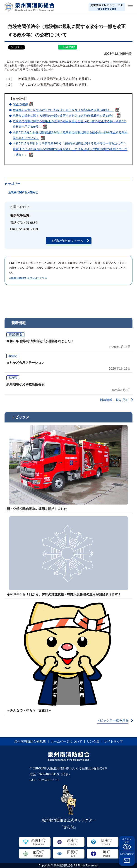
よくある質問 (127, 840)
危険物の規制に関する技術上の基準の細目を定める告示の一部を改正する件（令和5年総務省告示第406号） (69, 124)
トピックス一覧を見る (113, 720)
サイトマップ (113, 741)
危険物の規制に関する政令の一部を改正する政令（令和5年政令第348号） (63, 110)
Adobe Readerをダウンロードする (28, 278)
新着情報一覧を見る (114, 400)
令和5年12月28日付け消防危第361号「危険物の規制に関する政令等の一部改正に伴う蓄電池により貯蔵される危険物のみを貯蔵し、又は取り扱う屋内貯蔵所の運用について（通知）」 (70, 149)
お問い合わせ (127, 854)
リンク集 (93, 741)
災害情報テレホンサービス (107, 7)
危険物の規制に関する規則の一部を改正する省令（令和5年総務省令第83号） (64, 116)
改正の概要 (20, 104)
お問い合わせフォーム (67, 241)
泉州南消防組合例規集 (30, 741)
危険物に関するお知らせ (23, 192)
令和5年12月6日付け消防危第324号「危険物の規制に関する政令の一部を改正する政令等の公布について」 (70, 135)
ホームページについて (66, 741)
